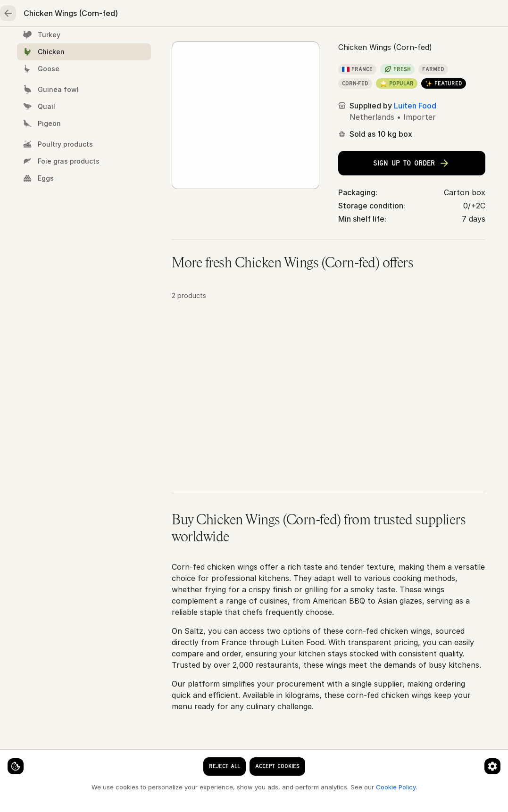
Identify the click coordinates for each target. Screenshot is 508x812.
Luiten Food (415, 183)
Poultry (198, 45)
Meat (147, 45)
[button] (329, 420)
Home (38, 45)
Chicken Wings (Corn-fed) (325, 76)
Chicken (255, 76)
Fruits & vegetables (273, 45)
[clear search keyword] (201, 15)
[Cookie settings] (24, 758)
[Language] (259, 15)
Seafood (92, 45)
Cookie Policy (158, 787)
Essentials (354, 45)
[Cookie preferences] (186, 758)
